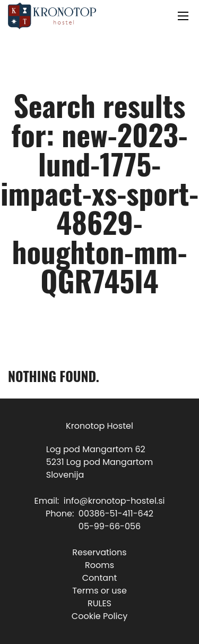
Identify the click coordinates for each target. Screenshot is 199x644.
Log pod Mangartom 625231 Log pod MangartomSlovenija (99, 462)
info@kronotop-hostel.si (114, 501)
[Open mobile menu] (183, 16)
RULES (99, 603)
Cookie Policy (99, 616)
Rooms (99, 565)
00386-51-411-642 (116, 514)
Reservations (99, 552)
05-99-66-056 (110, 526)
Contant (100, 578)
